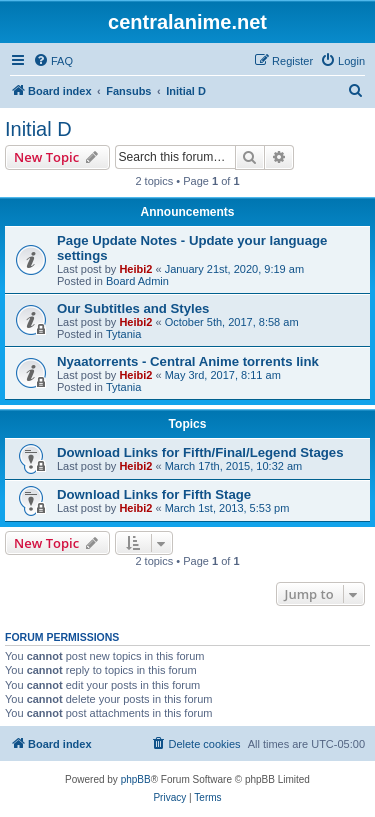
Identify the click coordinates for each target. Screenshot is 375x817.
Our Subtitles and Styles (133, 308)
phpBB (136, 779)
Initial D (38, 129)
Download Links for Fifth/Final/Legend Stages (200, 452)
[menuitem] (53, 61)
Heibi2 (135, 269)
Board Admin (137, 281)
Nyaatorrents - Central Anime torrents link (188, 361)
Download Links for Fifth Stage (154, 494)
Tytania (123, 334)
